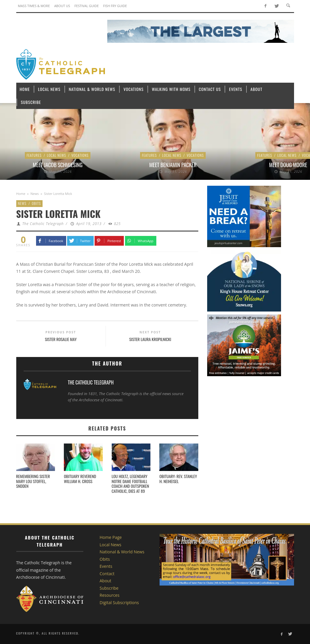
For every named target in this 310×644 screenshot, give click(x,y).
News (35, 194)
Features (34, 155)
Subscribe (109, 588)
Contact (107, 574)
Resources (109, 595)
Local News (57, 155)
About (105, 581)
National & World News (122, 552)
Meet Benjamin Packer (173, 165)
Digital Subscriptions (119, 603)
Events (106, 566)
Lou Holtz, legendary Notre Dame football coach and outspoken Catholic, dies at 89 (130, 484)
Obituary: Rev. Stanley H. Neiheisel (178, 479)
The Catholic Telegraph (43, 224)
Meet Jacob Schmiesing (58, 165)
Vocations (80, 155)
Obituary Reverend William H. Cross (80, 479)
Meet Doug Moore (288, 165)
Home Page (111, 537)
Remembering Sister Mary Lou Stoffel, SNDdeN (33, 481)
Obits (36, 203)
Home (21, 194)
